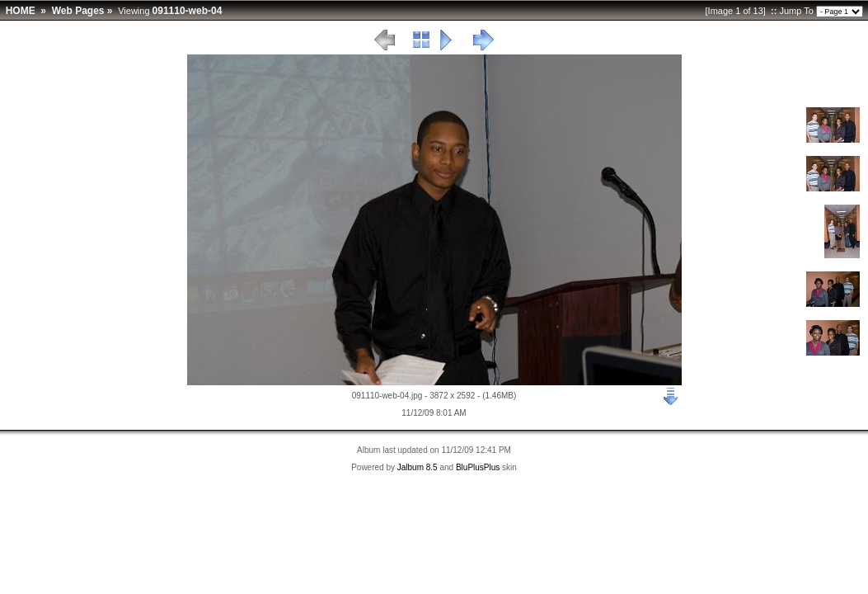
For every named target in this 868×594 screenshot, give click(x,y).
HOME (21, 11)
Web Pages (78, 11)
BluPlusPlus (478, 467)
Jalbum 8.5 (418, 467)
